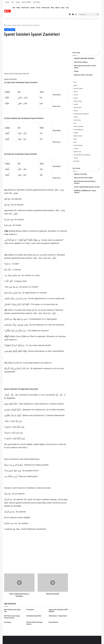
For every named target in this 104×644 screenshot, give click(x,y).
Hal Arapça (8, 622)
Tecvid (38, 8)
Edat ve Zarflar (78, 88)
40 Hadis (76, 161)
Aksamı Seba (78, 101)
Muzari (58, 8)
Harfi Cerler (25, 8)
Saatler (76, 133)
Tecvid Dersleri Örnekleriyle (82, 155)
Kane (63, 8)
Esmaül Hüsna (78, 145)
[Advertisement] (36, 55)
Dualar (76, 98)
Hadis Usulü (46, 8)
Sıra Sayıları (30, 610)
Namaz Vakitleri (26, 2)
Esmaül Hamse (54, 622)
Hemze (76, 117)
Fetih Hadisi (37, 2)
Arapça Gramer (17, 25)
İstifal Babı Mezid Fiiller (34, 616)
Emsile (33, 8)
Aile (75, 123)
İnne (67, 8)
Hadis (76, 92)
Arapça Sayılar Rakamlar (81, 114)
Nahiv (18, 8)
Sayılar (18, 2)
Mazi (52, 8)
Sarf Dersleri (78, 107)
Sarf (14, 8)
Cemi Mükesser (79, 130)
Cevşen (7, 2)
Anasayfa (8, 25)
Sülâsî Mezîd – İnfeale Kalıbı (58, 616)
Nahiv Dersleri (78, 136)
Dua (13, 2)
